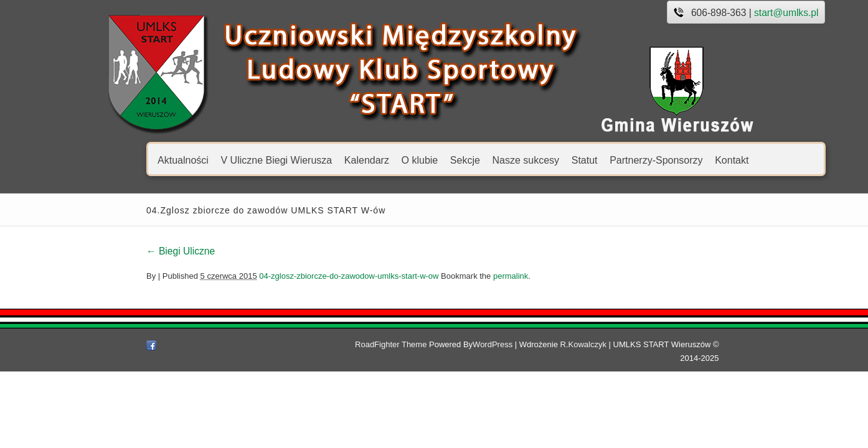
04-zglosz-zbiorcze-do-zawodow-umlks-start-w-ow (293, 276)
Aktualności (127, 160)
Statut (528, 160)
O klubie (363, 160)
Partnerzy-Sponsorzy (600, 160)
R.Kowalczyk (596, 344)
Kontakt (676, 160)
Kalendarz (310, 160)
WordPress (505, 344)
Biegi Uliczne (125, 251)
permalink (454, 276)
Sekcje (408, 160)
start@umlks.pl (730, 13)
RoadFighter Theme (403, 344)
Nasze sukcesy (469, 160)
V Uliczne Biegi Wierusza (220, 160)
